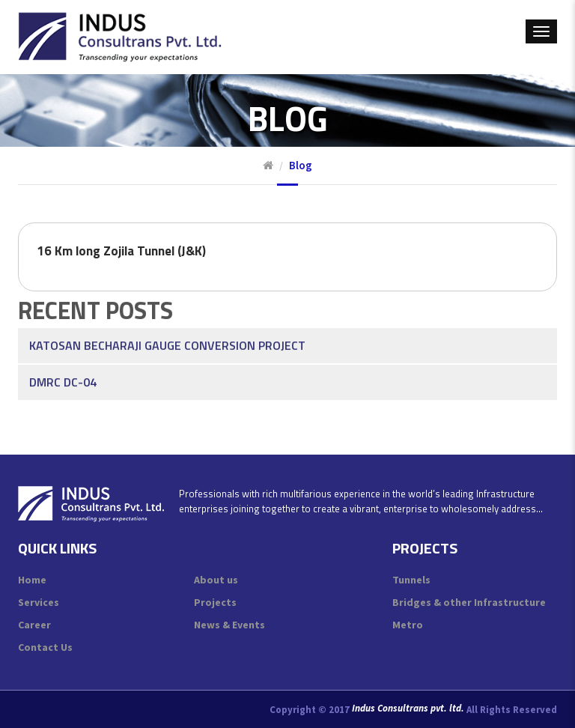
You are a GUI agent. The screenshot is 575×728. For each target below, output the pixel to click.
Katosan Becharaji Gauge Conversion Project (167, 328)
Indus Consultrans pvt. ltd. (408, 709)
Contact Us (45, 647)
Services (39, 602)
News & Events (229, 625)
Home (32, 580)
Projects (215, 602)
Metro (408, 625)
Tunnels (411, 580)
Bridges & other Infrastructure (469, 602)
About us (216, 580)
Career (34, 625)
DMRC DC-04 (63, 365)
